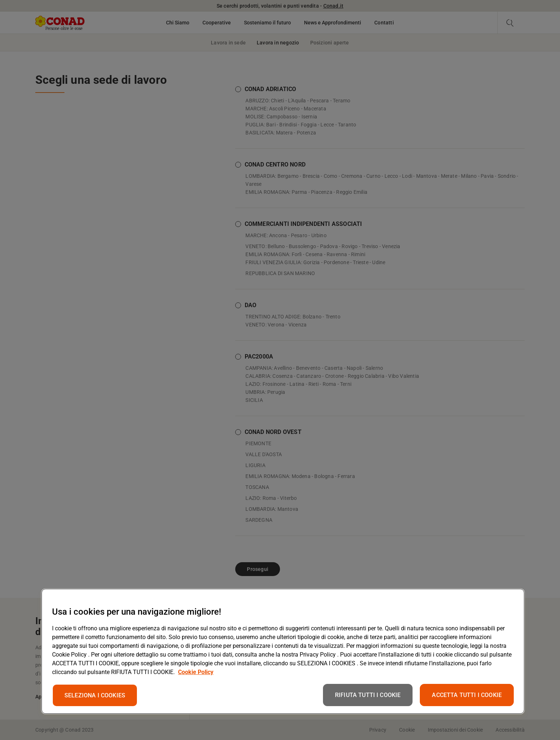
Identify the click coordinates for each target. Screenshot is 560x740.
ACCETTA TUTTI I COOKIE (467, 695)
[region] (283, 651)
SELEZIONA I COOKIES (95, 695)
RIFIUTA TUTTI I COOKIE (368, 695)
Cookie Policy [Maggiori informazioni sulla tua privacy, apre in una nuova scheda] (196, 672)
